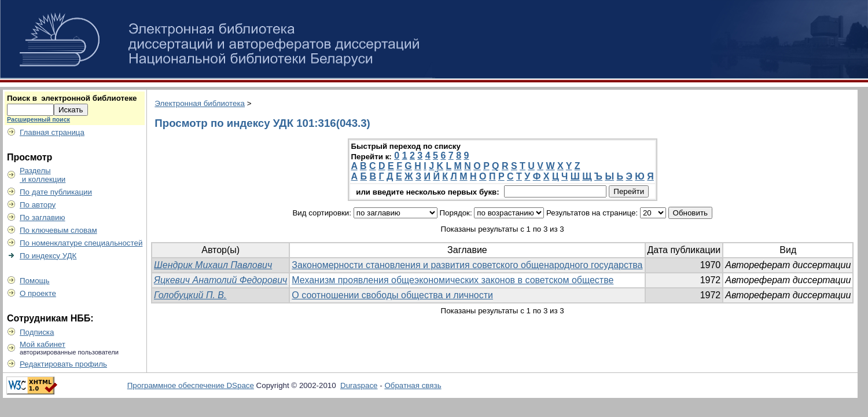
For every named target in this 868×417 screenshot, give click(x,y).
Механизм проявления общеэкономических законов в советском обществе (453, 280)
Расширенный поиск (38, 119)
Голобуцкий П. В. (190, 295)
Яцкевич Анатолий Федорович (220, 280)
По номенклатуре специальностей (81, 243)
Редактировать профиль (63, 364)
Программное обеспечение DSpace (191, 385)
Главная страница (52, 132)
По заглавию (43, 217)
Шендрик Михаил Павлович (213, 265)
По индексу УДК (48, 256)
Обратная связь (413, 385)
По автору (38, 205)
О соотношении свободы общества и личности (392, 295)
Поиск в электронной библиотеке (72, 98)
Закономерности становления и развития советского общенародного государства (467, 265)
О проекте (38, 293)
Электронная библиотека (200, 103)
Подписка (37, 332)
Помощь (34, 281)
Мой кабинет (43, 344)
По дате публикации (56, 192)
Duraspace (359, 385)
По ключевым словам (58, 230)
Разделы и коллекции (43, 175)
